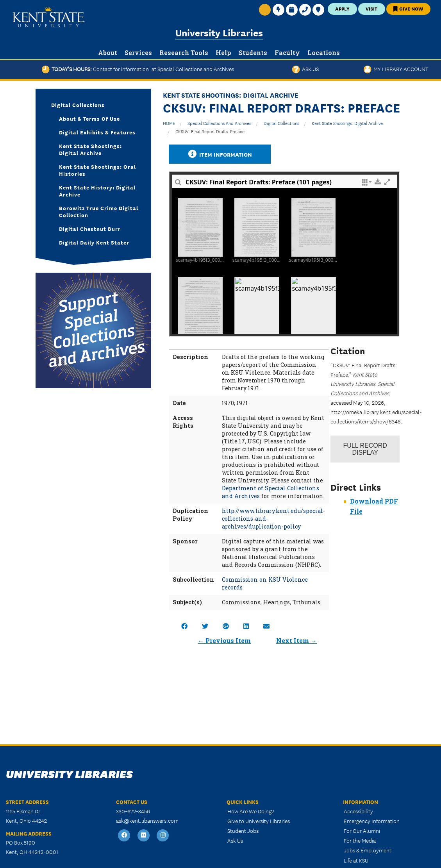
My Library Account (396, 69)
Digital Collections (281, 123)
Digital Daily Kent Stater (94, 242)
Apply (342, 8)
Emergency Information (372, 821)
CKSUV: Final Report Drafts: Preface (210, 131)
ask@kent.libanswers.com (147, 820)
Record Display (365, 449)
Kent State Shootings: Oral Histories (97, 170)
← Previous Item (224, 640)
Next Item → (296, 640)
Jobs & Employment (368, 850)
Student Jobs (243, 830)
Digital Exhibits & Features (97, 132)
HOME (169, 123)
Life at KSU (356, 860)
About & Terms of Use (89, 118)
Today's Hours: (138, 69)
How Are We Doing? (251, 811)
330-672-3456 (133, 811)
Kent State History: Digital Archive (97, 191)
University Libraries (219, 32)
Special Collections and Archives (219, 123)
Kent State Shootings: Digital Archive (347, 123)
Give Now (408, 8)
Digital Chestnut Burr (90, 229)
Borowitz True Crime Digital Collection (99, 211)
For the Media (360, 840)
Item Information (220, 154)
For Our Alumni (362, 830)
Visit (371, 8)
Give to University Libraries (259, 821)
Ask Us (305, 69)
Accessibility (358, 811)
